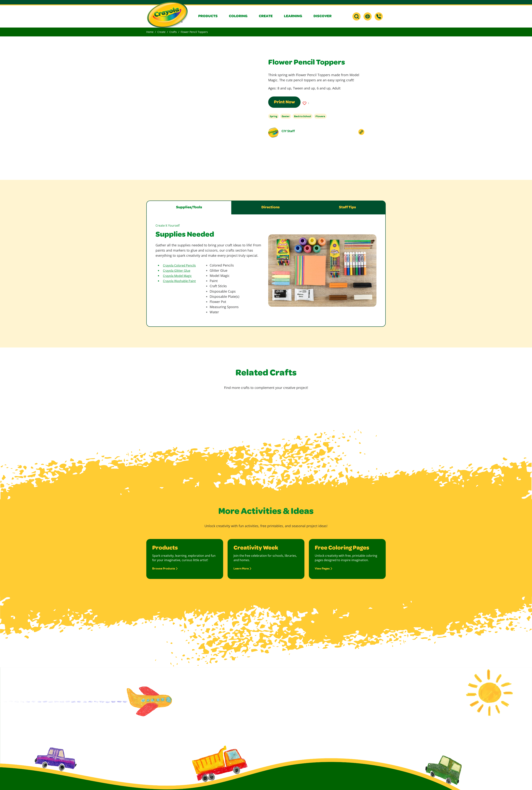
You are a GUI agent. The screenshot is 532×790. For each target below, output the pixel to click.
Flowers (320, 116)
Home (150, 32)
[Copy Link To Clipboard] (361, 132)
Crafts (173, 32)
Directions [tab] (271, 208)
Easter (286, 116)
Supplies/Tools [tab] (189, 208)
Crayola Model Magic (177, 276)
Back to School (303, 116)
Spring (273, 116)
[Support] (379, 16)
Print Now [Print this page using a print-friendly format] (284, 102)
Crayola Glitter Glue (177, 271)
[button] (211, 16)
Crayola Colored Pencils (179, 265)
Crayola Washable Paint (179, 281)
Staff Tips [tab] (347, 208)
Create (161, 32)
